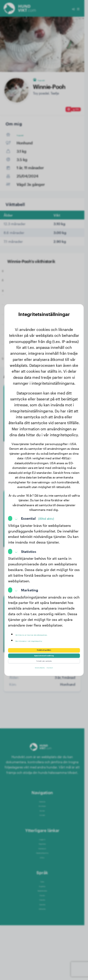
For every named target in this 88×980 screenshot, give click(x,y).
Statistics (29, 540)
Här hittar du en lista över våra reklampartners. (40, 625)
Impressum (58, 678)
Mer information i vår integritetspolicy (46, 633)
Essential (38, 507)
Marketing (30, 578)
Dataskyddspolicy (34, 678)
